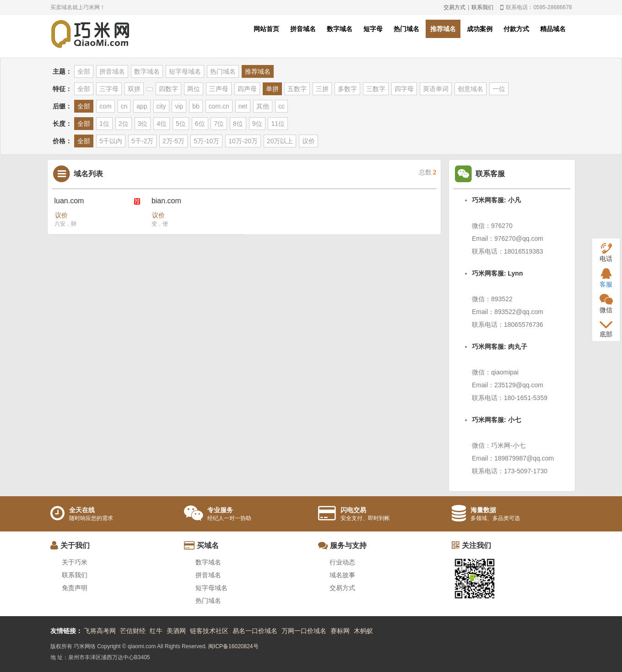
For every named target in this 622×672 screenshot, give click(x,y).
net (243, 106)
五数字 (297, 89)
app (142, 106)
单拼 (272, 89)
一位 (499, 89)
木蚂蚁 (363, 631)
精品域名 (553, 29)
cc (281, 106)
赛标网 (340, 631)
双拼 (134, 89)
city (161, 106)
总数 (428, 172)
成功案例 (480, 29)
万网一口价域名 (304, 631)
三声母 (219, 89)
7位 (219, 124)
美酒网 (176, 631)
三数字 (376, 89)
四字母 (404, 89)
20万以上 (280, 141)
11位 (278, 124)
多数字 (347, 89)
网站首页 (266, 29)
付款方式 (516, 29)
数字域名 (340, 29)
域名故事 (342, 575)
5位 (181, 124)
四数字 (168, 89)
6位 (200, 124)
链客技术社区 (209, 631)
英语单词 (436, 89)
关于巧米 (75, 562)
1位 (104, 124)
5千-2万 (142, 141)
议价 (308, 141)
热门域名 (406, 29)
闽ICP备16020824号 (233, 646)
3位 (143, 124)
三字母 (109, 89)
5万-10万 (206, 141)
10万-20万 (243, 141)
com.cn (219, 106)
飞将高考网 (100, 631)
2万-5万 (173, 141)
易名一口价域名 (255, 631)
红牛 (156, 631)
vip (179, 106)
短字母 (373, 29)
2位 (124, 124)
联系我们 (482, 7)
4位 (162, 124)
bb (196, 106)
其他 (263, 106)
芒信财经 (133, 631)
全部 (84, 71)
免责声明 (75, 588)
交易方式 (454, 7)
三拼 (322, 89)
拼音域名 (303, 29)
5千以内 (111, 141)
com (105, 106)
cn (124, 106)
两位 (194, 89)
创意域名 (471, 89)
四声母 (247, 89)
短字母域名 (185, 71)
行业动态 (342, 562)
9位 (257, 124)
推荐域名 (443, 29)
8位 (238, 124)
